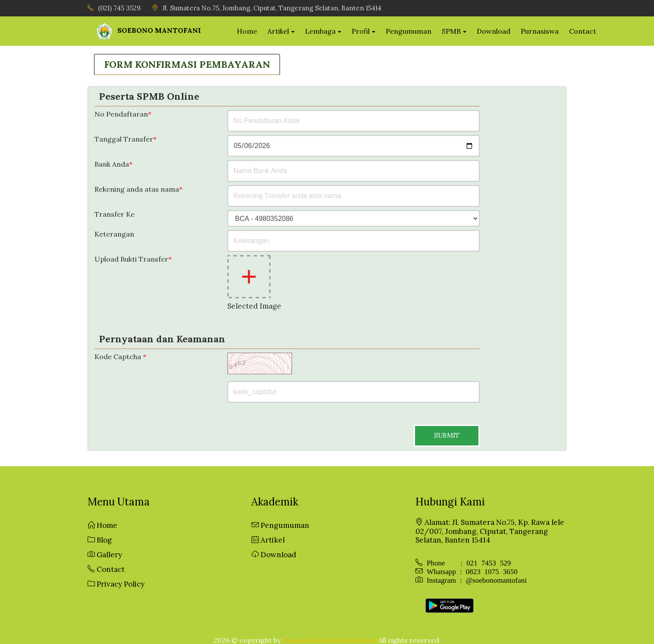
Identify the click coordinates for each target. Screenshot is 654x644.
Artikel (285, 31)
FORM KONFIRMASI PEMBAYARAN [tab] (187, 63)
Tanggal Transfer (126, 139)
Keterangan (114, 234)
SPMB (457, 31)
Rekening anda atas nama (138, 189)
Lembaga (327, 31)
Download (500, 31)
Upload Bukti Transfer (133, 259)
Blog (100, 540)
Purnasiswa (546, 31)
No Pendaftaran (123, 114)
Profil (367, 31)
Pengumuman (415, 31)
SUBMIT (447, 435)
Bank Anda (113, 164)
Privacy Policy (116, 584)
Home (253, 31)
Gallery (105, 554)
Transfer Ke (115, 214)
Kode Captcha (120, 356)
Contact (589, 31)
